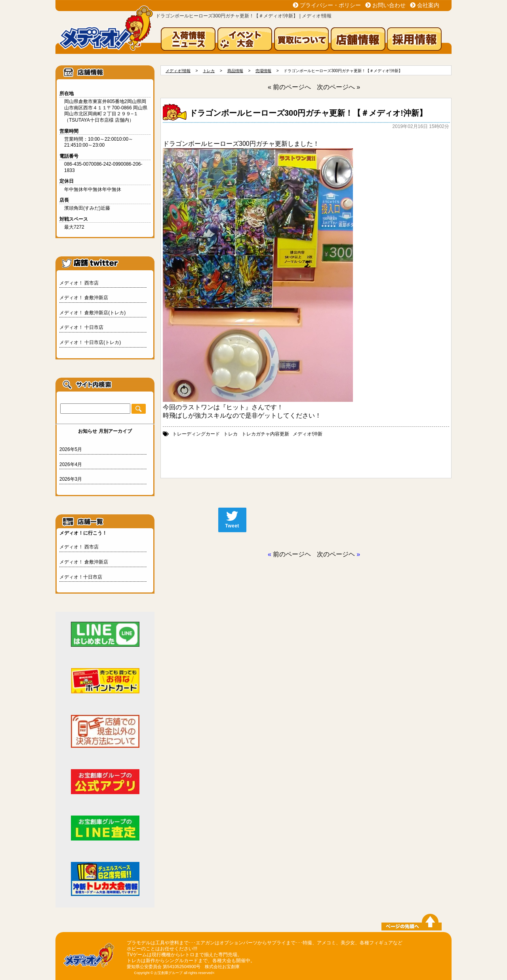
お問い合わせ (389, 5)
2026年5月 (71, 449)
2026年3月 (71, 479)
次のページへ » (338, 87)
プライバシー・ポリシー (330, 5)
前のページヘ (292, 554)
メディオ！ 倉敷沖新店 (84, 298)
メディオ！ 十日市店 (81, 327)
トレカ (231, 434)
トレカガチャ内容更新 (265, 434)
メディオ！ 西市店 (79, 283)
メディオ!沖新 (308, 434)
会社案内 (428, 5)
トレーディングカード (196, 434)
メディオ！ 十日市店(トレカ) (90, 342)
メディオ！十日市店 (81, 577)
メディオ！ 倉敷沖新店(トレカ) (92, 313)
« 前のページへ (289, 87)
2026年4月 (71, 464)
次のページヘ (336, 554)
